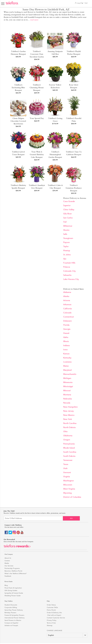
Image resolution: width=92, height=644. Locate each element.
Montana (67, 395)
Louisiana (67, 362)
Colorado (67, 313)
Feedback (8, 576)
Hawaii (66, 333)
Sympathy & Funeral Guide (14, 593)
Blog (6, 585)
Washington (68, 481)
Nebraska (68, 399)
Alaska (66, 296)
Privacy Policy (52, 620)
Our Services (9, 566)
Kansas (66, 354)
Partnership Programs (12, 568)
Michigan (67, 378)
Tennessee (68, 460)
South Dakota (69, 456)
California (67, 309)
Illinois (66, 341)
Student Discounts (11, 605)
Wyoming (67, 493)
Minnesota (68, 382)
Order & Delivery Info (54, 613)
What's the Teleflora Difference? (16, 573)
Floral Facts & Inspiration (13, 588)
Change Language (55, 630)
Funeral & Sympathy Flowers (14, 615)
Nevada (67, 403)
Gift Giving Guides (11, 590)
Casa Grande (69, 201)
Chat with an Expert (54, 615)
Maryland (67, 370)
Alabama (67, 292)
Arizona (67, 300)
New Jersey (68, 411)
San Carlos (68, 218)
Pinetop (67, 251)
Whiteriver (68, 226)
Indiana (66, 345)
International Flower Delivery (15, 618)
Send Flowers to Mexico (13, 620)
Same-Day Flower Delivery (14, 610)
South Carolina (70, 452)
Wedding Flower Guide (13, 596)
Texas (66, 464)
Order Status (51, 605)
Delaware (67, 321)
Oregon (67, 440)
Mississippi (68, 386)
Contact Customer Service (56, 618)
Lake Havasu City (71, 279)
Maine (66, 366)
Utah (65, 468)
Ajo (65, 259)
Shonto (66, 230)
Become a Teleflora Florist (13, 571)
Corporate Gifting (11, 607)
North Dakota (69, 427)
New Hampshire (70, 407)
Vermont (67, 472)
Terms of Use (51, 623)
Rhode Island (69, 448)
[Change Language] (67, 635)
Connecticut (68, 317)
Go (71, 518)
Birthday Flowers (10, 613)
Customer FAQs (52, 607)
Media (7, 563)
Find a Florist (51, 610)
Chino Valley (69, 210)
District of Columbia (72, 497)
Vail (65, 222)
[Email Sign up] (33, 518)
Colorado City (69, 271)
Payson (66, 242)
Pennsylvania (69, 444)
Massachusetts (70, 374)
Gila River (67, 214)
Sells (65, 234)
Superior (67, 205)
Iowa (65, 350)
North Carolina (70, 423)
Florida (66, 325)
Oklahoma (68, 436)
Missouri (67, 391)
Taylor (66, 246)
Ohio (65, 431)
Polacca (67, 267)
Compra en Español (11, 623)
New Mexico (69, 415)
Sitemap (50, 625)
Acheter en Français (11, 625)
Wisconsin (68, 485)
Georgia (67, 329)
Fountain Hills (69, 263)
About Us (8, 558)
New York (68, 419)
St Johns (67, 255)
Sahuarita (67, 275)
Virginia (67, 477)
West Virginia (69, 489)
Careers (7, 561)
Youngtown (68, 238)
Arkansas (67, 305)
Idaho (66, 337)
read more (34, 20)
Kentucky (67, 358)
